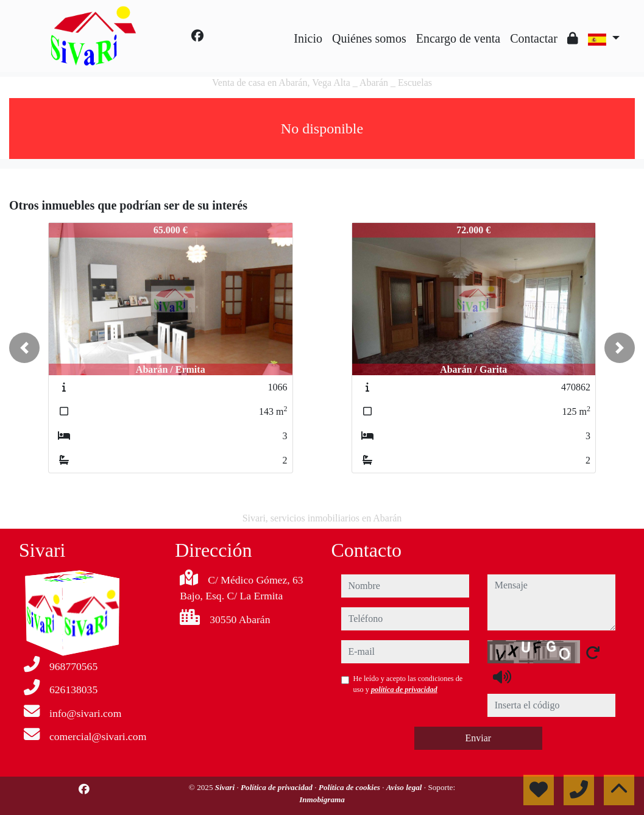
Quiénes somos (369, 38)
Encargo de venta (458, 38)
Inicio (308, 38)
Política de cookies (350, 787)
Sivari (226, 787)
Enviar (478, 738)
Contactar (534, 38)
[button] (24, 348)
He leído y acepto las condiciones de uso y (408, 684)
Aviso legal (405, 787)
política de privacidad (404, 690)
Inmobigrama (322, 799)
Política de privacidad (278, 787)
